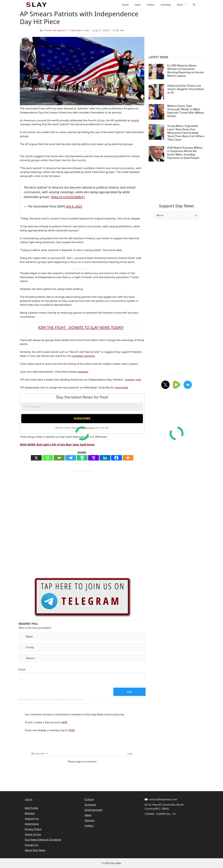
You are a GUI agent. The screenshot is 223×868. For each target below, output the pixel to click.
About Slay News (35, 850)
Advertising (32, 824)
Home (125, 5)
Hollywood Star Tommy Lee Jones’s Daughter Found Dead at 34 (185, 89)
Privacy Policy (33, 829)
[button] (194, 5)
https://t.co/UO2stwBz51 (68, 197)
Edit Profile (31, 808)
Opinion (90, 820)
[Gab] (82, 458)
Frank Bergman (55, 30)
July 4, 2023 (74, 206)
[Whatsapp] (48, 458)
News (138, 5)
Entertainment (94, 810)
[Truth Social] (94, 458)
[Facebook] (116, 458)
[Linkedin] (105, 458)
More (183, 5)
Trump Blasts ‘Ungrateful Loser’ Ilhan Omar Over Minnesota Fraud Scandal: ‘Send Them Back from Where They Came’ (186, 133)
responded (121, 387)
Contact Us (32, 845)
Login (130, 754)
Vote (129, 692)
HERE (64, 722)
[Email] (59, 458)
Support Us (32, 818)
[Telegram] (71, 458)
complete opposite (83, 356)
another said (133, 380)
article (135, 120)
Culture (89, 799)
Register (30, 813)
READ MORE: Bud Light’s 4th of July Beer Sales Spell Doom (57, 445)
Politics (151, 5)
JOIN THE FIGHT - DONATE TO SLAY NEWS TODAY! (81, 327)
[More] (128, 458)
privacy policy (88, 428)
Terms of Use (33, 834)
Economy (166, 5)
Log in (29, 799)
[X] (36, 458)
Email (22, 669)
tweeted (83, 372)
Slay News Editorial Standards (43, 840)
